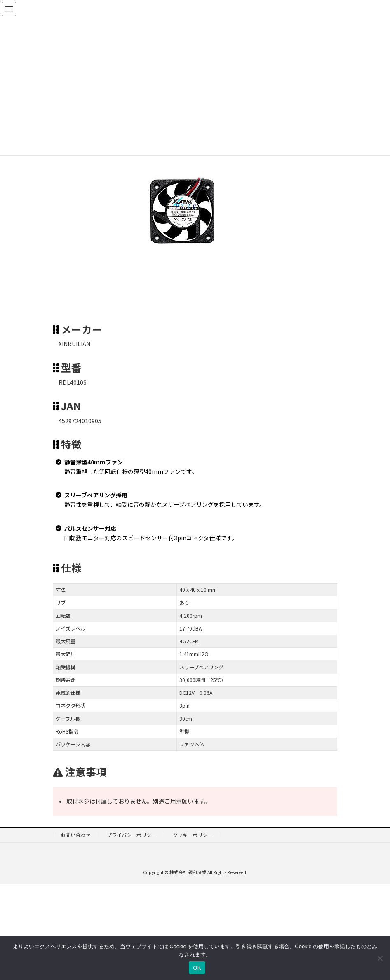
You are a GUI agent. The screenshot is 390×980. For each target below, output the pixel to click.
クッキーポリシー (193, 835)
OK (197, 968)
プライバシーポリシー (132, 835)
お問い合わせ (75, 835)
